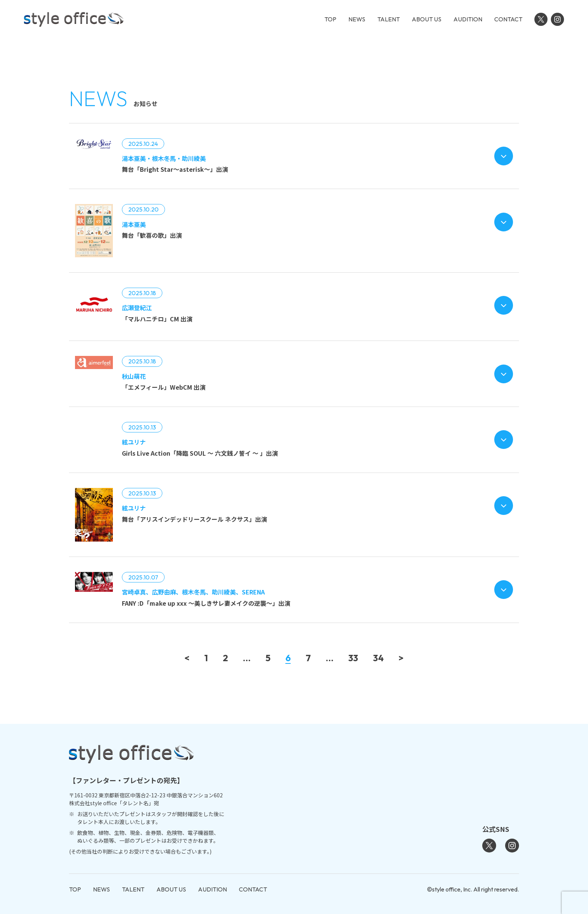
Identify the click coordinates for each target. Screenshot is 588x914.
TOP (330, 19)
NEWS (357, 19)
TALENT (388, 19)
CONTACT (508, 19)
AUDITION (468, 19)
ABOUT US (427, 19)
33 (353, 658)
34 (378, 658)
